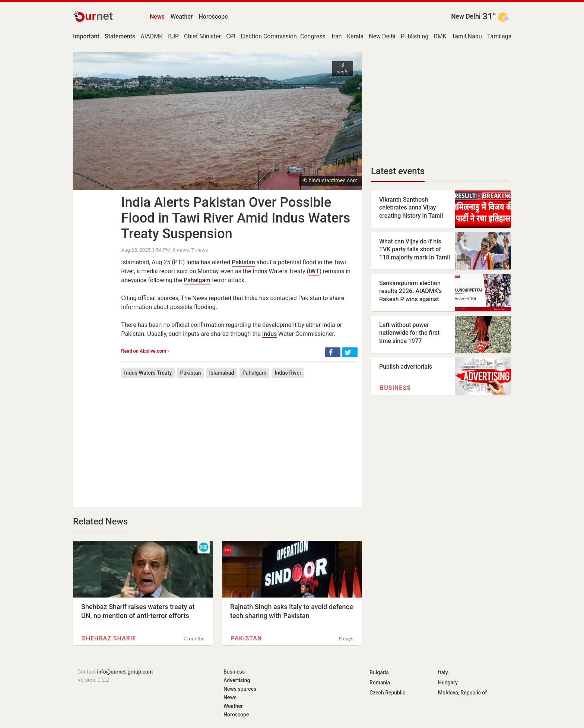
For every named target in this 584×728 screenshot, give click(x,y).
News (157, 17)
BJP (173, 36)
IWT (314, 271)
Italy (443, 672)
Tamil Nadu (467, 36)
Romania (380, 683)
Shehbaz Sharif (109, 638)
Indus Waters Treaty (148, 373)
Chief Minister (202, 36)
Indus (270, 334)
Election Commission (269, 36)
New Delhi (466, 16)
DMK (440, 36)
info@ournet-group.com (125, 672)
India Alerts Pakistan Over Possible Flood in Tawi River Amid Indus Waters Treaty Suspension (236, 218)
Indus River (288, 373)
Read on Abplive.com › (145, 351)
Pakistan (243, 262)
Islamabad (221, 373)
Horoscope (213, 17)
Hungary (448, 683)
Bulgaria (379, 672)
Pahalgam (197, 280)
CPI (231, 36)
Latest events (398, 171)
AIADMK (152, 36)
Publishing (415, 36)
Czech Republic (387, 693)
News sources (240, 689)
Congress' (313, 36)
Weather (182, 17)
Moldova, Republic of (462, 693)
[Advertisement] (239, 437)
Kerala (355, 36)
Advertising (237, 680)
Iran (337, 36)
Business (395, 388)
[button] (333, 352)
